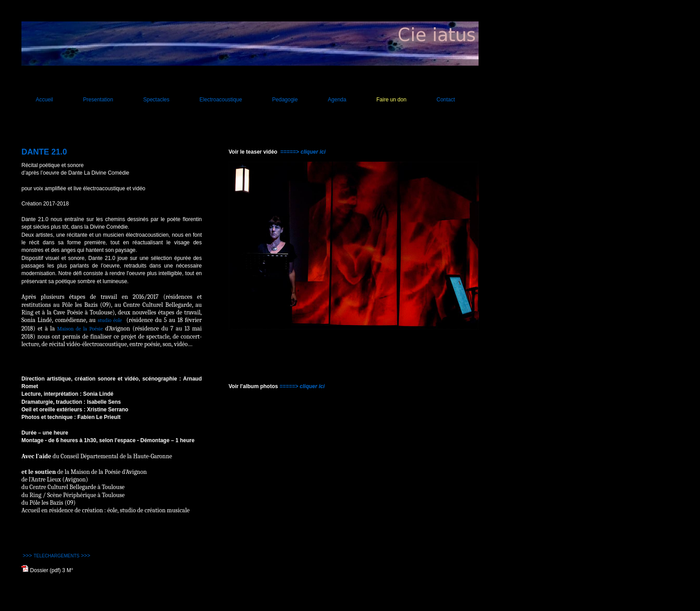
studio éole (110, 320)
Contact (446, 100)
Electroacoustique (221, 100)
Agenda (337, 100)
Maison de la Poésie (80, 329)
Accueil (44, 100)
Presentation (98, 100)
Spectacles (156, 100)
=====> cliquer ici (303, 152)
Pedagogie (285, 100)
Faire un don (391, 100)
